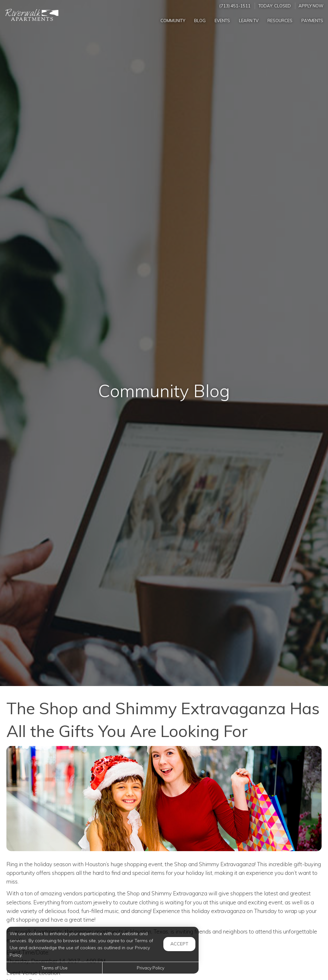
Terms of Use (54, 968)
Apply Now (311, 6)
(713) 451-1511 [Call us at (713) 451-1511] (235, 6)
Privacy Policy (151, 968)
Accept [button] (179, 944)
